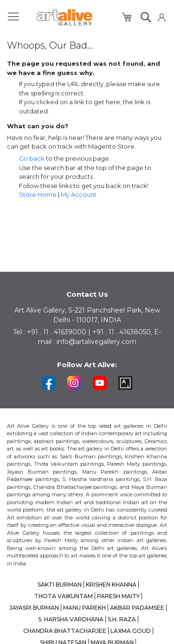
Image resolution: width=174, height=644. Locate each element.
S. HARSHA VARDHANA (71, 619)
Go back (32, 158)
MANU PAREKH (84, 608)
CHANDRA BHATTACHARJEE (65, 631)
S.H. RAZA (122, 619)
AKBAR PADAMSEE (137, 608)
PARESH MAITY (118, 596)
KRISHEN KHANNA (111, 585)
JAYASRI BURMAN (34, 608)
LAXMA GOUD (131, 631)
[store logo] (64, 17)
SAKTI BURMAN (60, 585)
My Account (79, 194)
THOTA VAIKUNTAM (64, 596)
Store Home (38, 194)
